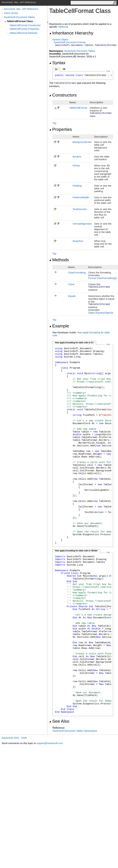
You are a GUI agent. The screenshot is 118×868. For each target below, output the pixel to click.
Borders (77, 157)
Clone (71, 284)
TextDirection (80, 209)
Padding (77, 186)
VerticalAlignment (82, 224)
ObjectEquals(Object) (100, 313)
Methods (59, 260)
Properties (61, 129)
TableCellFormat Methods (23, 33)
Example (59, 326)
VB (64, 69)
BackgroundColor (82, 142)
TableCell (63, 27)
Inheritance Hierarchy (71, 33)
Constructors (63, 95)
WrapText (78, 241)
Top (54, 123)
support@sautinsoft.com (50, 743)
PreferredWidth (81, 197)
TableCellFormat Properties (24, 29)
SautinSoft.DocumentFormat (69, 42)
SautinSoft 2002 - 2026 (14, 738)
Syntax (57, 63)
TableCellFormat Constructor (25, 25)
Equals (72, 296)
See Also (59, 721)
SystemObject (60, 39)
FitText (76, 166)
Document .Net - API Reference (21, 9)
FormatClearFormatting (102, 278)
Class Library (11, 13)
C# (56, 69)
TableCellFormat (78, 108)
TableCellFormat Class (20, 21)
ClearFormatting (77, 272)
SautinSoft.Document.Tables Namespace (75, 731)
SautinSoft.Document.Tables (19, 17)
